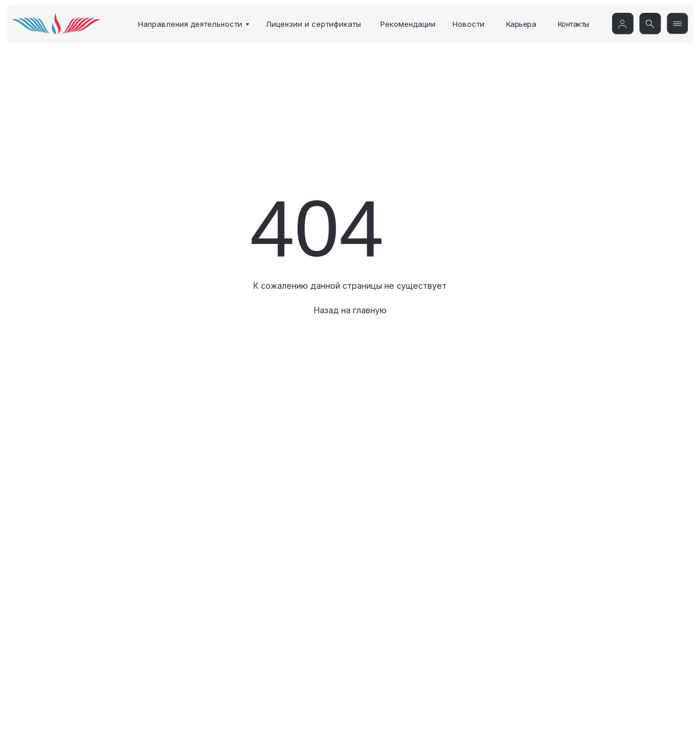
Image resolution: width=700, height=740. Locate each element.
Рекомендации (408, 24)
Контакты (574, 24)
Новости (469, 24)
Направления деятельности (190, 24)
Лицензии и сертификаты (313, 24)
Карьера (521, 24)
